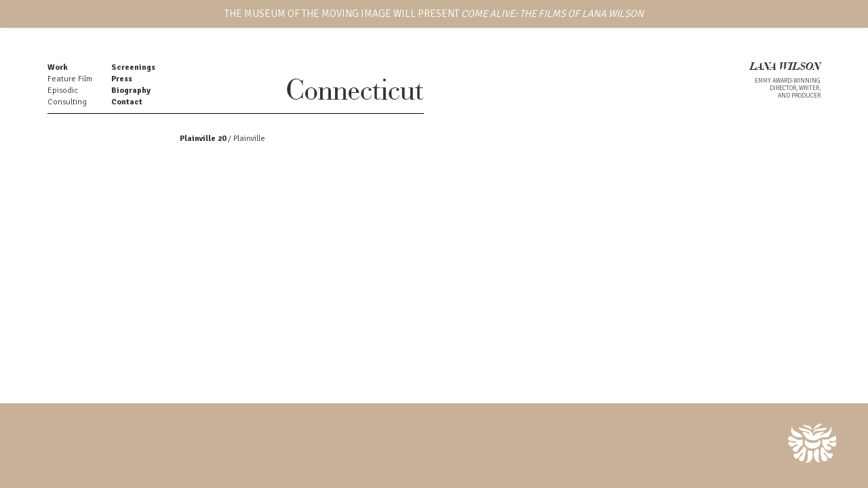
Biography (131, 90)
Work (58, 67)
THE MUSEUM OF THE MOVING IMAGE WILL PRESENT (434, 14)
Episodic (63, 90)
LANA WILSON (785, 67)
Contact (127, 102)
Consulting (67, 102)
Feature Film (70, 79)
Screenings (133, 67)
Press (122, 79)
